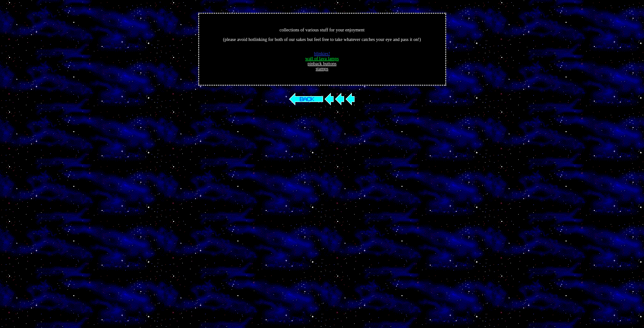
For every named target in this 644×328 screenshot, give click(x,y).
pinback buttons (322, 64)
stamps (322, 69)
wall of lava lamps (322, 59)
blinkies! (322, 54)
